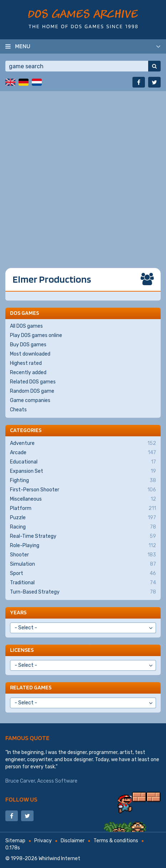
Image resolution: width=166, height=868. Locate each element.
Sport (83, 574)
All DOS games (26, 326)
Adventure (83, 443)
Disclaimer (73, 841)
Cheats (18, 410)
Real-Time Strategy (83, 536)
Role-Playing (83, 546)
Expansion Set (83, 471)
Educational (83, 462)
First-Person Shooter (83, 490)
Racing (83, 527)
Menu (23, 46)
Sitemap (15, 841)
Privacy (43, 841)
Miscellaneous (83, 499)
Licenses (22, 650)
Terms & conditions (116, 841)
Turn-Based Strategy (83, 592)
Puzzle (83, 518)
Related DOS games (33, 382)
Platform (83, 509)
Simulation (83, 564)
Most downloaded (30, 354)
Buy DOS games (28, 345)
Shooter (83, 555)
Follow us (21, 799)
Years (18, 612)
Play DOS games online (36, 335)
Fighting (83, 481)
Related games (31, 687)
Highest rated (26, 363)
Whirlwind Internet (59, 859)
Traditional (83, 583)
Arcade (83, 453)
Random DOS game (32, 391)
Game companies (30, 400)
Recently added (28, 373)
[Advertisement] (83, 174)
